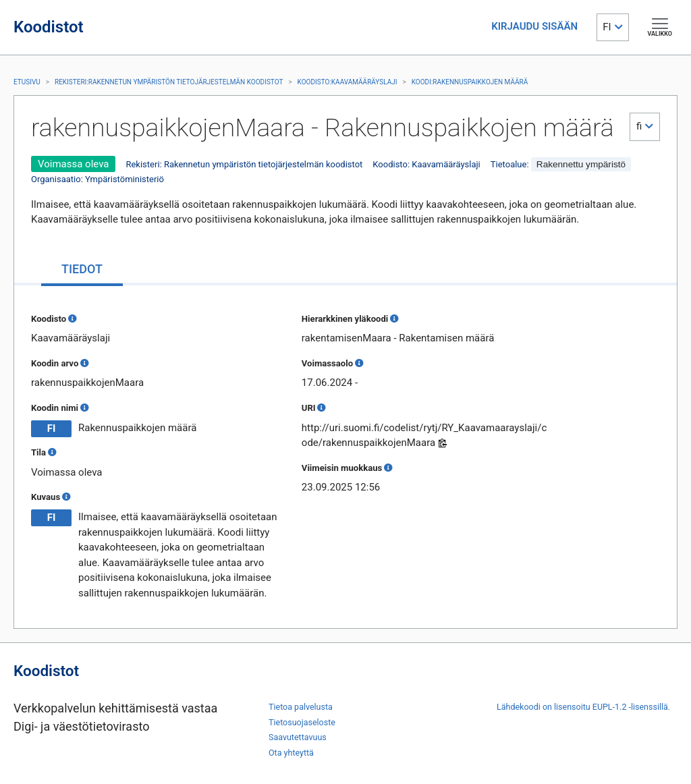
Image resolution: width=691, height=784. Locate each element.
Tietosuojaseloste (302, 722)
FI (607, 27)
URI (309, 408)
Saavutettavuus (298, 737)
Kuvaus (46, 497)
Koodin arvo (55, 363)
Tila (38, 452)
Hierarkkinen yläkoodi (345, 319)
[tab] (82, 270)
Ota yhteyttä (291, 753)
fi (639, 126)
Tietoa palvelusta (301, 707)
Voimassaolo (327, 363)
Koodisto (49, 319)
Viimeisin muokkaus (342, 468)
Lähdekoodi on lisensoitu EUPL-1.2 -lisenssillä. (583, 707)
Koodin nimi (55, 408)
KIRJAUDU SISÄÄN (534, 26)
